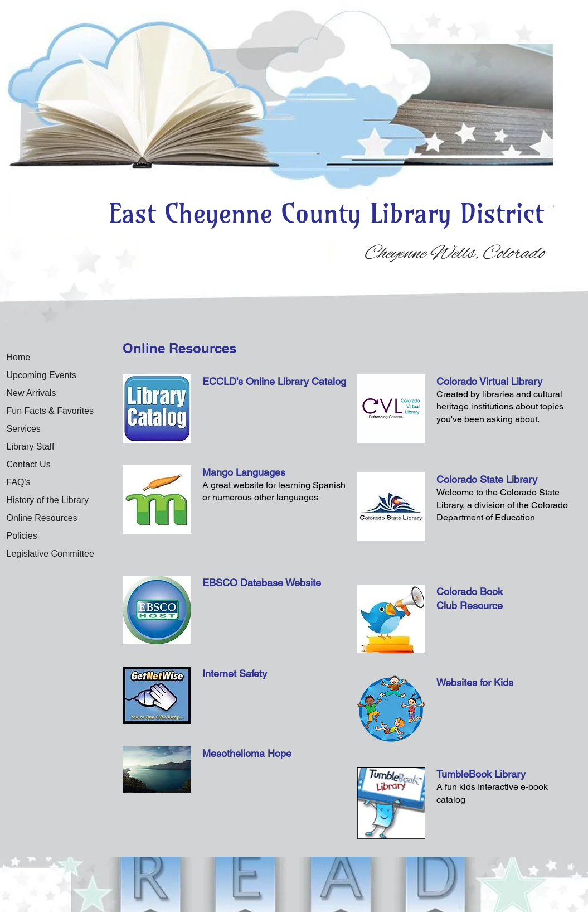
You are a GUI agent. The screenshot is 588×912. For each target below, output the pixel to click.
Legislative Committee (50, 554)
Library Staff (31, 447)
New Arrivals (31, 393)
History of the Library (48, 500)
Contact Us (29, 464)
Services (24, 429)
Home (19, 357)
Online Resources (42, 518)
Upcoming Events (42, 375)
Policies (22, 536)
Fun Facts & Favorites (50, 411)
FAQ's (19, 482)
